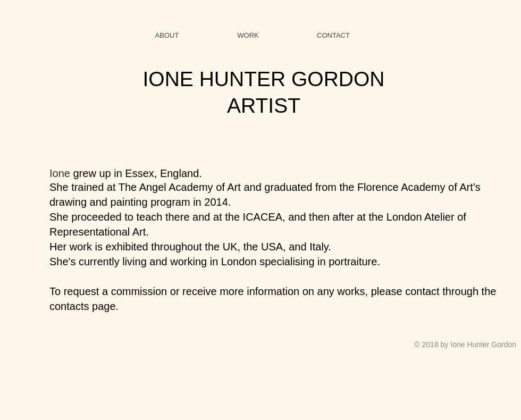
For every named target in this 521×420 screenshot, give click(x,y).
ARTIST (264, 106)
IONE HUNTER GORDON (263, 79)
